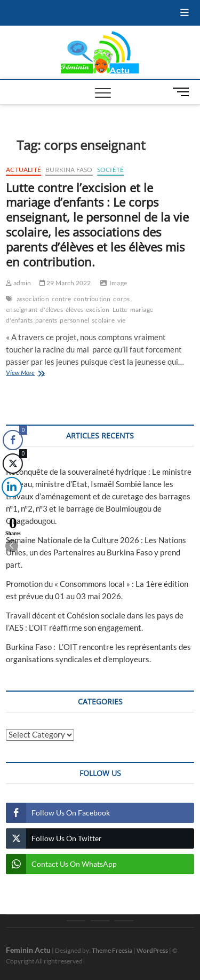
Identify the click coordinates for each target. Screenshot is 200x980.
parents (46, 320)
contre (61, 299)
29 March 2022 (65, 283)
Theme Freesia (112, 950)
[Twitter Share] (12, 464)
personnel (74, 320)
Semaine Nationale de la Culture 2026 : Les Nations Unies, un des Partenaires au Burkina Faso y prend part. (96, 552)
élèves (74, 309)
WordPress (152, 950)
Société (110, 170)
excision (98, 309)
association (33, 299)
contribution (92, 299)
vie (122, 320)
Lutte (120, 309)
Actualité (23, 170)
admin (18, 283)
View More (37, 374)
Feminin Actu (28, 950)
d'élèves (51, 309)
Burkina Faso (69, 170)
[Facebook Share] (13, 440)
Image (118, 283)
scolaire (103, 320)
